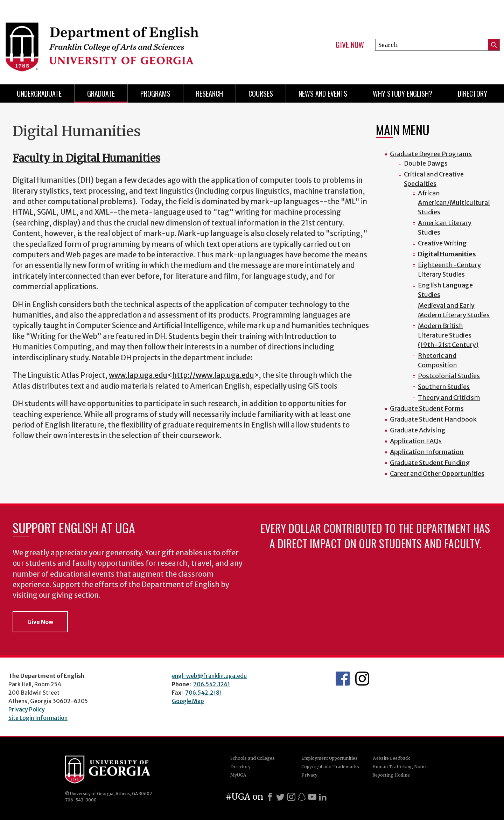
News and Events (323, 93)
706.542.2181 (204, 693)
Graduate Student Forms (427, 408)
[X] (280, 797)
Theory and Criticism (449, 398)
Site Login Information (38, 718)
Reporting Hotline (391, 775)
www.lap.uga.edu (138, 375)
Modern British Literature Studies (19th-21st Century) (448, 335)
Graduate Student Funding (430, 463)
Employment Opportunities (330, 758)
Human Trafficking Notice (400, 767)
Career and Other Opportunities (437, 474)
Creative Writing (442, 243)
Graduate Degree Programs (431, 154)
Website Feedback (391, 758)
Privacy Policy (27, 709)
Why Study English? (402, 93)
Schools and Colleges (253, 758)
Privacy (309, 775)
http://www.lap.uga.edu (213, 375)
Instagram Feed (362, 679)
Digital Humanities (447, 254)
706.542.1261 (212, 684)
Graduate (101, 93)
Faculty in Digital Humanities (86, 158)
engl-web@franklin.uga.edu (209, 676)
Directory (472, 93)
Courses (261, 93)
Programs (155, 93)
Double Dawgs (426, 163)
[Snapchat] (302, 797)
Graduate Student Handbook (433, 419)
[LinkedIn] (323, 797)
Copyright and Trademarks (330, 767)
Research (209, 93)
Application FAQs (416, 441)
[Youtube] (312, 797)
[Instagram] (291, 797)
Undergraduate (39, 93)
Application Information (427, 452)
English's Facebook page (343, 679)
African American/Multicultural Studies (454, 203)
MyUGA (238, 775)
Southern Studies (444, 387)
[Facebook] (270, 797)
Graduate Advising (418, 430)
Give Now (350, 45)
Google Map (188, 701)
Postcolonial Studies (449, 376)
